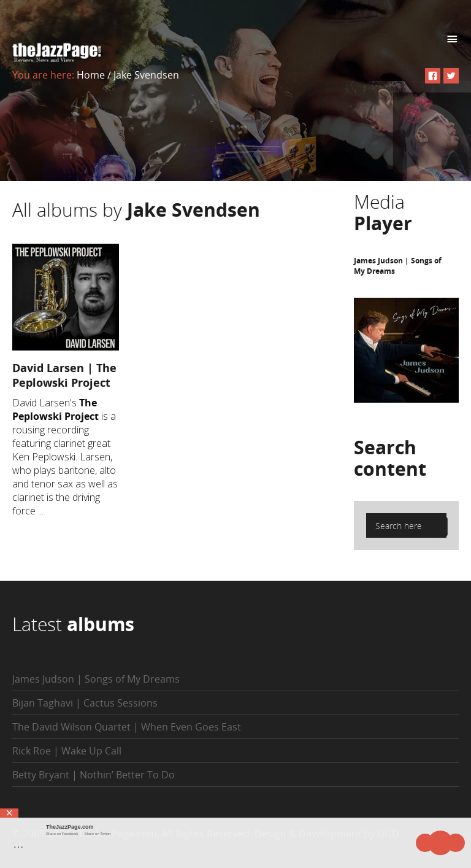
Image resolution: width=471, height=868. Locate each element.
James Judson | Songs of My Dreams (96, 679)
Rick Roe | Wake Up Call (67, 751)
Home (91, 75)
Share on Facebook (62, 834)
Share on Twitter (98, 834)
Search (390, 458)
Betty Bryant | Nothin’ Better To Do (94, 775)
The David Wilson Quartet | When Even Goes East (127, 727)
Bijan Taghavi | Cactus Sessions (85, 703)
